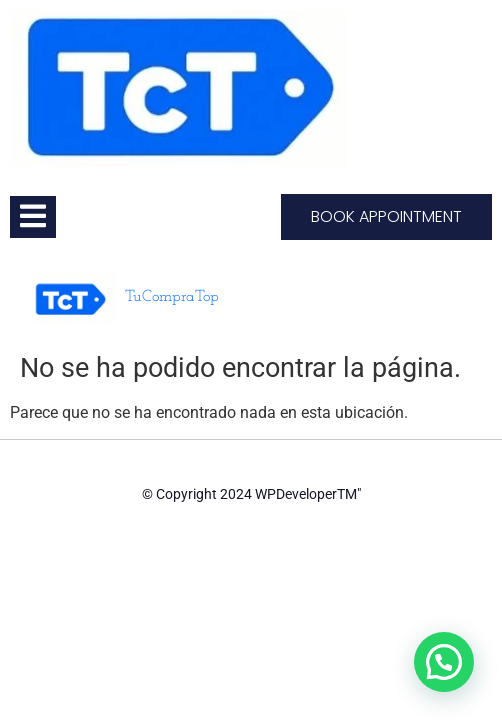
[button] (444, 662)
